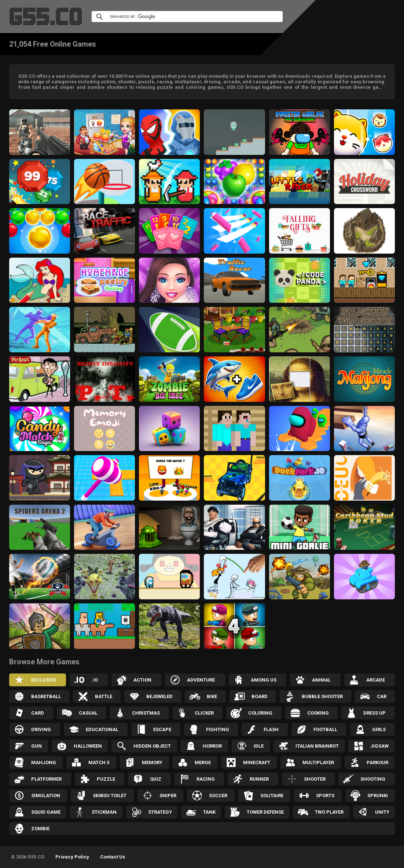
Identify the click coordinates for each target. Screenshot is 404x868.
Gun (36, 746)
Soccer (218, 796)
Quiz (156, 779)
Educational (102, 729)
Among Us (264, 680)
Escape (162, 729)
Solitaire (272, 796)
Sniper (168, 796)
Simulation (46, 796)
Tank (209, 812)
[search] (178, 17)
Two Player (329, 812)
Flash (271, 729)
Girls (379, 729)
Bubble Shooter (322, 696)
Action (142, 680)
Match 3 (99, 762)
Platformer (46, 779)
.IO (95, 680)
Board (260, 696)
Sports (325, 796)
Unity (382, 812)
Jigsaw (379, 746)
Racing (206, 779)
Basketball (46, 696)
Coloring (260, 713)
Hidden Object (152, 746)
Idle (259, 746)
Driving (41, 729)
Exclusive (44, 680)
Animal (321, 680)
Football (325, 729)
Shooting (373, 779)
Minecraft (257, 762)
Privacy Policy (72, 857)
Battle (104, 696)
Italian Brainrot (317, 746)
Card (38, 713)
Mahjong (44, 762)
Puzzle (106, 779)
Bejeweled (159, 696)
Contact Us (113, 857)
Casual (88, 713)
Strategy (160, 812)
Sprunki (378, 796)
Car (382, 696)
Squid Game (46, 812)
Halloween (88, 746)
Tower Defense (265, 812)
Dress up (374, 713)
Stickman (104, 812)
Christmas (146, 713)
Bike (212, 696)
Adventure (201, 680)
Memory (152, 762)
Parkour (377, 762)
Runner (259, 779)
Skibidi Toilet (110, 796)
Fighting (218, 729)
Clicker (204, 713)
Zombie (40, 829)
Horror (212, 746)
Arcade (376, 680)
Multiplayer (318, 762)
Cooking (318, 713)
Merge (203, 762)
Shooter (315, 779)
